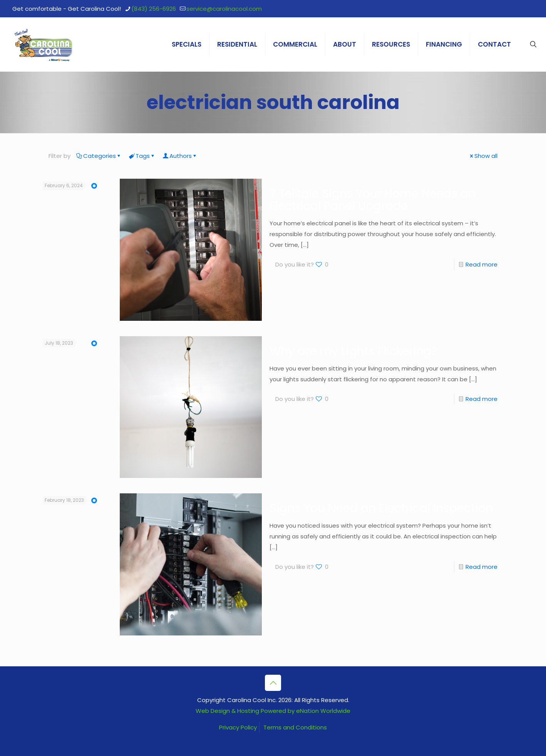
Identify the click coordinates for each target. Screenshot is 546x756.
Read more (482, 264)
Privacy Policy (238, 727)
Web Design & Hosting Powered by (246, 711)
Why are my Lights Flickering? (353, 351)
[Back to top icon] (273, 683)
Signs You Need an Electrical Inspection (381, 508)
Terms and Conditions (295, 727)
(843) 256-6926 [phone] (154, 9)
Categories (99, 156)
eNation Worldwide (323, 711)
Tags (142, 156)
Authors (180, 156)
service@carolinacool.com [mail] (224, 9)
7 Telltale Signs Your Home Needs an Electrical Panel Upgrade (373, 200)
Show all (483, 156)
